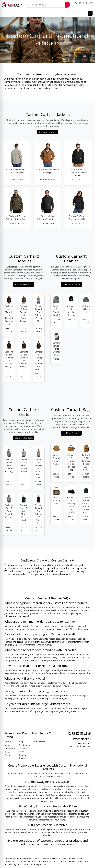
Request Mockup (82, 670)
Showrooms (10, 749)
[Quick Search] (44, 5)
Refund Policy (8, 754)
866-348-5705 (84, 743)
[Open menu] (90, 13)
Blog (21, 742)
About (7, 745)
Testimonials (25, 745)
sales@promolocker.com (35, 613)
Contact (8, 742)
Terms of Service (23, 750)
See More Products (47, 132)
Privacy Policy (23, 757)
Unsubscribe (40, 742)
